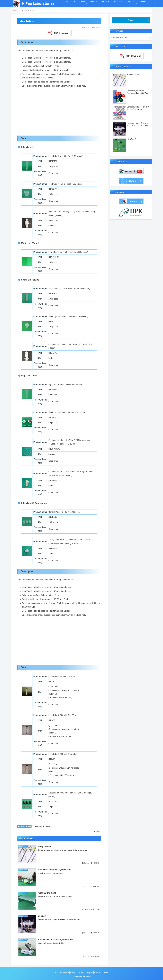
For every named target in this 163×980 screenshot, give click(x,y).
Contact (131, 20)
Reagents (90, 973)
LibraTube (37, 826)
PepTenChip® (62, 973)
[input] (131, 38)
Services (73, 973)
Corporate (99, 973)
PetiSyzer (47, 826)
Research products (24, 826)
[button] (150, 38)
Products (81, 973)
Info (54, 973)
